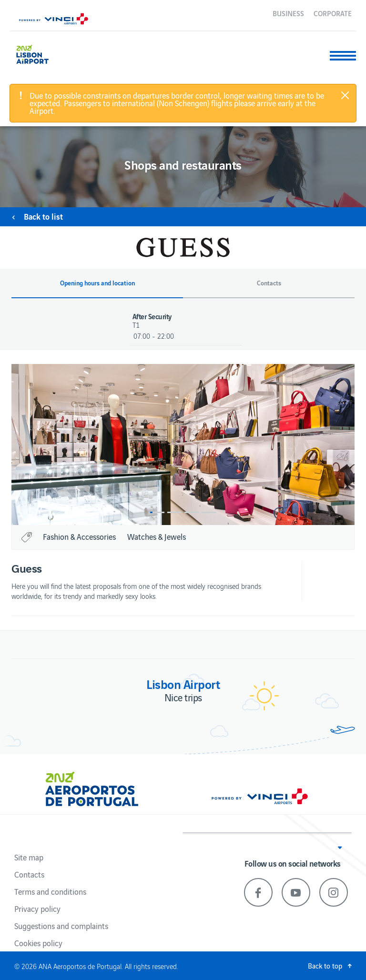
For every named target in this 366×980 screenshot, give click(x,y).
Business (288, 13)
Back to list (43, 216)
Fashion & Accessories (79, 536)
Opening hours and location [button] (97, 283)
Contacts (29, 874)
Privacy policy (37, 909)
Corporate (333, 13)
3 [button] (192, 512)
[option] (183, 445)
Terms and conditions (50, 891)
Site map (29, 857)
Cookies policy (38, 943)
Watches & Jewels (157, 536)
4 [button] (209, 512)
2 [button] (174, 512)
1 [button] (157, 512)
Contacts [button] (269, 283)
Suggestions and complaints (61, 926)
